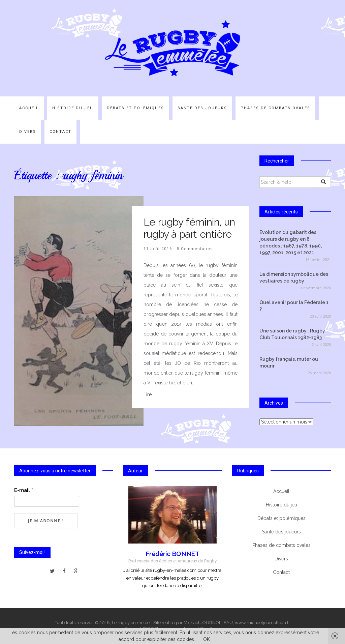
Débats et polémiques (135, 108)
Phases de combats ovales (275, 108)
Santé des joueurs (202, 108)
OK (207, 639)
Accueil (29, 108)
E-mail (24, 490)
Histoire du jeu (73, 108)
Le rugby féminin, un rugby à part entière (189, 228)
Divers (28, 132)
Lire (148, 394)
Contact (60, 132)
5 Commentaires (195, 249)
